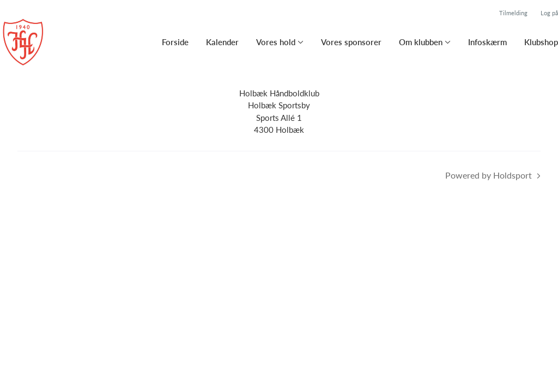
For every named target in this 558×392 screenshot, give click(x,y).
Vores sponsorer (351, 42)
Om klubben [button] (421, 42)
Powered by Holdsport (489, 175)
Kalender (222, 42)
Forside (175, 42)
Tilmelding (513, 13)
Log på (549, 13)
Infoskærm (487, 42)
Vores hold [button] (276, 42)
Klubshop (541, 42)
